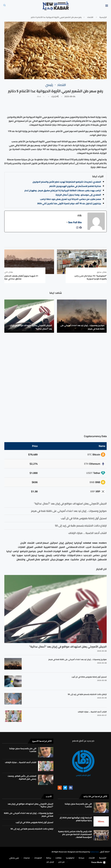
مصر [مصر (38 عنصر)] (67, 559)
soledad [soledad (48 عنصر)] (87, 543)
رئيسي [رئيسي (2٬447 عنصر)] (49, 555)
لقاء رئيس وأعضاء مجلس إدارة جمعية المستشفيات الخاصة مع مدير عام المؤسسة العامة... (75, 834)
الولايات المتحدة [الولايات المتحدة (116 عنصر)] (52, 551)
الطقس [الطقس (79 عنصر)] (38, 547)
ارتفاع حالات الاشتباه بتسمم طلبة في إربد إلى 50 (87, 694)
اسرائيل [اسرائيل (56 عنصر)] (54, 543)
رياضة (49, 858)
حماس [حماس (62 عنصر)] (96, 555)
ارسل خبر (50, 862)
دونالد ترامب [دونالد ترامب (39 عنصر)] (60, 555)
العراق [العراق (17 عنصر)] (30, 547)
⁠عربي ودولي (14, 858)
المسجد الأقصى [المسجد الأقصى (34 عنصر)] (98, 551)
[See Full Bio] (67, 222)
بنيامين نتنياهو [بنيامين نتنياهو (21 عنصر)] (28, 551)
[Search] (4, 6)
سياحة (81, 858)
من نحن (61, 862)
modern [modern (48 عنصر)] (103, 543)
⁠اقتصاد (90, 17)
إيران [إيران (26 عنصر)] (61, 543)
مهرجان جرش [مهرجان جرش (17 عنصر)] (57, 559)
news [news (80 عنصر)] (95, 543)
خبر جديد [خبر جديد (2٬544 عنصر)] (88, 555)
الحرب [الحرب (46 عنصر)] (88, 547)
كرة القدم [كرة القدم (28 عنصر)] (91, 559)
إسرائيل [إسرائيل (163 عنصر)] (69, 543)
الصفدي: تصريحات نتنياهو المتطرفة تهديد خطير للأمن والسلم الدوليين (67, 182)
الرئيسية (103, 17)
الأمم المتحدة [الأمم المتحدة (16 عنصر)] (100, 547)
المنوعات (38, 858)
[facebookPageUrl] (81, 228)
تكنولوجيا (70, 858)
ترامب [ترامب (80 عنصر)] (16, 551)
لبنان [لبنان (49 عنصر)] (83, 559)
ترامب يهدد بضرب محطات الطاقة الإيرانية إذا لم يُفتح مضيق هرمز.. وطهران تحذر (63, 190)
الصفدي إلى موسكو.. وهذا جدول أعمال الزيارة (78, 195)
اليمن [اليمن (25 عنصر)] (40, 551)
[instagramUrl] (77, 228)
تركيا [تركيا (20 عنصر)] (9, 551)
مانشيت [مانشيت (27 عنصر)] (75, 559)
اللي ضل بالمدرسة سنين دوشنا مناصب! (23, 750)
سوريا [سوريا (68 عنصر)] (20, 555)
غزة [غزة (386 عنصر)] (14, 555)
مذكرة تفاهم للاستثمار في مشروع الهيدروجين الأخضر (75, 186)
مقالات (58, 858)
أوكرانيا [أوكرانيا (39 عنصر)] (78, 543)
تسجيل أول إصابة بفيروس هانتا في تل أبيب (89, 677)
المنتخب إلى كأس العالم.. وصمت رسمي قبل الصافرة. (22, 777)
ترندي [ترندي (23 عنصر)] (104, 555)
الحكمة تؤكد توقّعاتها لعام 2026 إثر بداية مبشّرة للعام (76, 819)
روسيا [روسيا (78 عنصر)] (41, 555)
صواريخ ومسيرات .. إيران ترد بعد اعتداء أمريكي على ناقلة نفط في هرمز (82, 327)
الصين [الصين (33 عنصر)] (62, 547)
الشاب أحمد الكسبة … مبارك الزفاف (92, 712)
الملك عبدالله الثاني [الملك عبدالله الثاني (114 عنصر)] (79, 551)
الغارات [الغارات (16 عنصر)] (22, 547)
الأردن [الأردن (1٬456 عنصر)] (23, 543)
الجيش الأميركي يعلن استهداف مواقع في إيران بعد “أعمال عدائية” (31, 327)
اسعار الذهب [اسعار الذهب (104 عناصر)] (42, 543)
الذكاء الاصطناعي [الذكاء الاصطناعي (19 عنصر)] (75, 547)
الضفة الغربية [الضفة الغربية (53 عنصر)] (51, 547)
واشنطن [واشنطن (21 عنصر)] (21, 559)
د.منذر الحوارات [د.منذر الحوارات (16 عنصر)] (75, 555)
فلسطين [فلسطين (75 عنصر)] (102, 559)
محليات (27, 858)
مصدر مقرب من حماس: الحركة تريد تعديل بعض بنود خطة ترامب (71, 199)
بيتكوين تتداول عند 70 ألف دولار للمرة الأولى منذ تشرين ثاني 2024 (69, 203)
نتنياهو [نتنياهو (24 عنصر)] (45, 559)
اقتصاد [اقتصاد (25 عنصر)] (31, 543)
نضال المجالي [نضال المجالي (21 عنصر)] (33, 559)
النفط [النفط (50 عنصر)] (65, 551)
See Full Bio (75, 222)
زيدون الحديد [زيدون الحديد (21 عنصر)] (30, 555)
